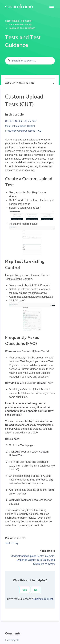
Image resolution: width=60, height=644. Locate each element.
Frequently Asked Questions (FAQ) (24, 131)
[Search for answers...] (30, 61)
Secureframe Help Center (19, 21)
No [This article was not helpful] (36, 590)
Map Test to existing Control (20, 126)
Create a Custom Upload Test (21, 121)
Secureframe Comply (20, 24)
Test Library (12, 543)
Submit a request (43, 599)
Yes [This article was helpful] (25, 590)
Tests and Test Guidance (22, 28)
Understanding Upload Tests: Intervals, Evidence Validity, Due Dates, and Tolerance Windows (33, 560)
